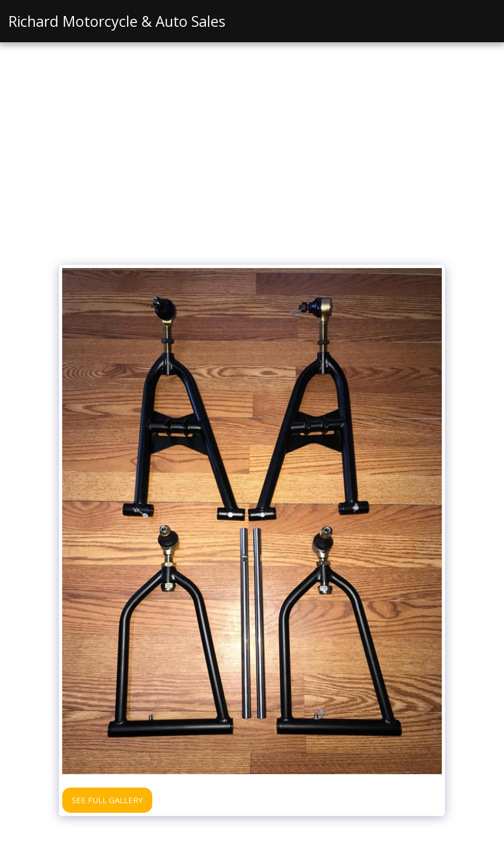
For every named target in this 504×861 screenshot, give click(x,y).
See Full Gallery (108, 800)
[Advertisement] (252, 179)
